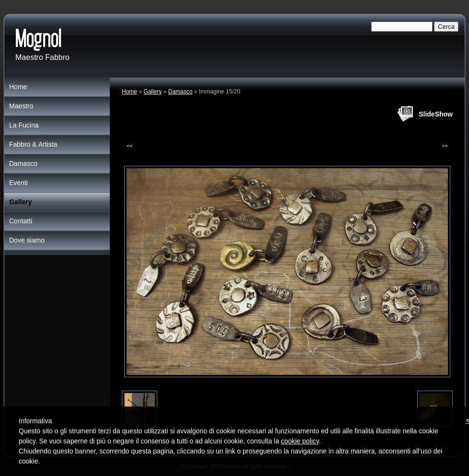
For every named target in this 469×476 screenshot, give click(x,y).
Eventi (18, 183)
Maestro (21, 106)
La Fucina (24, 125)
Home (129, 92)
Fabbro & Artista (33, 144)
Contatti (21, 221)
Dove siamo (27, 240)
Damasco (181, 92)
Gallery (152, 92)
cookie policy (300, 441)
